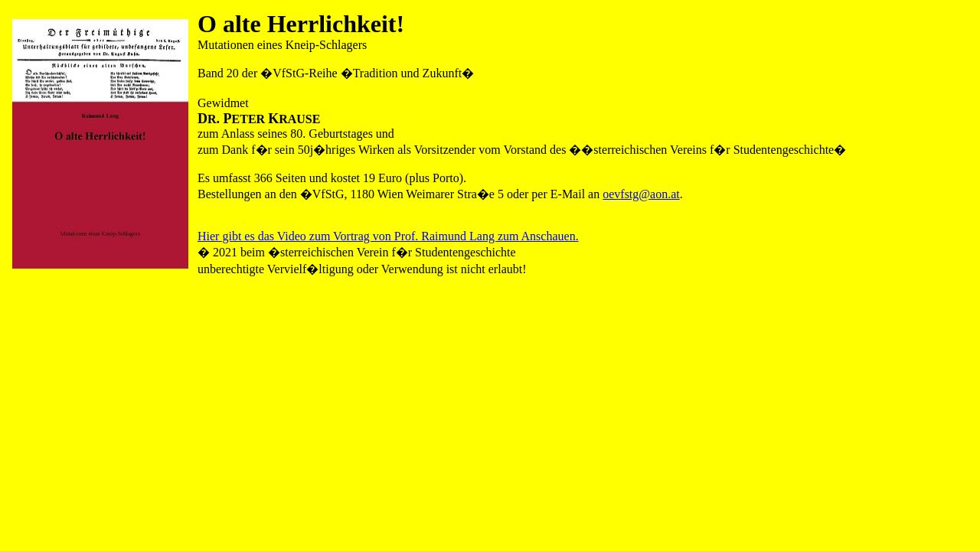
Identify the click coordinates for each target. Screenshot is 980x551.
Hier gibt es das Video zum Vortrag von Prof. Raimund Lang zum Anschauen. (388, 236)
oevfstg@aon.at (641, 194)
